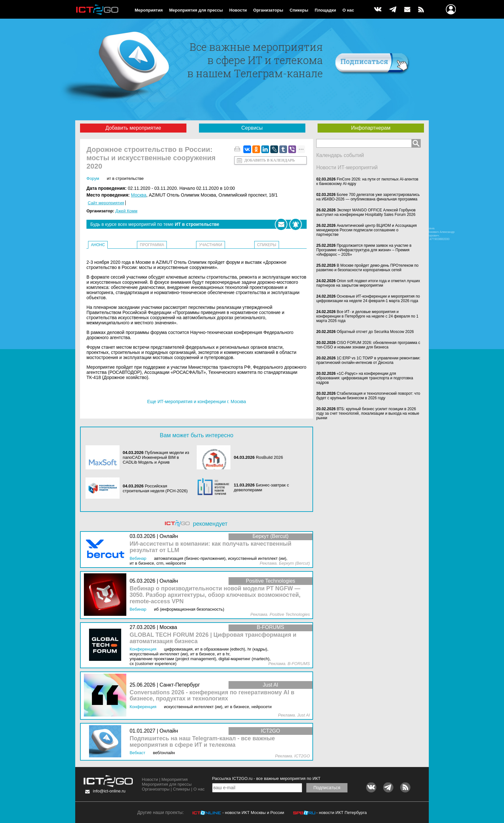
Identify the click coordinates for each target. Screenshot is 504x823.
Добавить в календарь (270, 160)
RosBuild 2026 (270, 457)
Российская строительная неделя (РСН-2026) (155, 488)
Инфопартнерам (371, 128)
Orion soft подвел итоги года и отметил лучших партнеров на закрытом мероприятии (368, 283)
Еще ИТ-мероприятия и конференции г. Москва (197, 402)
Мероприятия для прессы (196, 10)
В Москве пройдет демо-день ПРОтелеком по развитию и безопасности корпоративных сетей (367, 268)
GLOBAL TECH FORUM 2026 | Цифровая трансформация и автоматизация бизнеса (213, 638)
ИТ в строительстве (125, 178)
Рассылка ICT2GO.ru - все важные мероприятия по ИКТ (266, 778)
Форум (93, 178)
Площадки (325, 10)
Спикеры (299, 10)
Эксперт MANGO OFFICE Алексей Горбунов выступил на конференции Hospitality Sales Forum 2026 (366, 212)
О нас (348, 10)
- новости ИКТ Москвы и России (253, 813)
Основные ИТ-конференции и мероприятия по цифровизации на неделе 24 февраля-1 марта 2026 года (368, 299)
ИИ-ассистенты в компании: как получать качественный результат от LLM (210, 547)
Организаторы (268, 10)
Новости (238, 10)
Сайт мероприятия (106, 203)
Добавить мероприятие (133, 128)
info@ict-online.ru (109, 791)
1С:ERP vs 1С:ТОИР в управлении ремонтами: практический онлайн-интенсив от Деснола (368, 360)
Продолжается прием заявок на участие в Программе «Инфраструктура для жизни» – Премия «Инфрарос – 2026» (364, 250)
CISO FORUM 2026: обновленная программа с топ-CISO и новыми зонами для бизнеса (368, 345)
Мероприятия (149, 10)
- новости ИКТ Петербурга (342, 813)
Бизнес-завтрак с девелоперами (261, 487)
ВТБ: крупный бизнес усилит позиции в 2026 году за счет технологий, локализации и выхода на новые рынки (368, 413)
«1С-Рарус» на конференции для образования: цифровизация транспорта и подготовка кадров (365, 378)
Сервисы (252, 128)
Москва (139, 195)
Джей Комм (126, 211)
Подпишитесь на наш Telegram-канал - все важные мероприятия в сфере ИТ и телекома (202, 742)
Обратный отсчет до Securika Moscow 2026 (375, 332)
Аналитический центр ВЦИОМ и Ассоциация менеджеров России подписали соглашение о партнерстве (366, 230)
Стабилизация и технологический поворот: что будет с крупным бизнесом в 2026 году (368, 396)
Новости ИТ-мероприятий (347, 167)
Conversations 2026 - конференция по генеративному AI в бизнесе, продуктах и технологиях (212, 696)
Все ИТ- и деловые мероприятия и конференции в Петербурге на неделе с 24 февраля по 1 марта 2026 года (367, 316)
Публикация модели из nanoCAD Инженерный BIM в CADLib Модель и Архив (156, 457)
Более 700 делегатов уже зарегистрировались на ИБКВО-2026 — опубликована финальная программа (368, 197)
